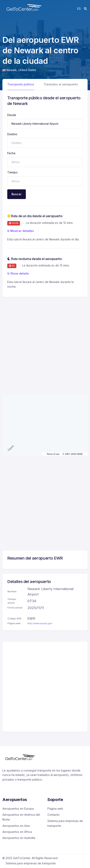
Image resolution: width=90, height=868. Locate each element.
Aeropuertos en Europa (18, 809)
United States (27, 70)
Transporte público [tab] (21, 84)
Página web (55, 809)
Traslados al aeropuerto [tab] (61, 84)
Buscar (17, 194)
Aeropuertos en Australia (19, 838)
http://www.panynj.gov (40, 623)
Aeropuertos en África (17, 832)
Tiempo (12, 172)
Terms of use (53, 454)
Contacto (53, 815)
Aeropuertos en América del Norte (21, 817)
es (79, 9)
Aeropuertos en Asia (16, 826)
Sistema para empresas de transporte (65, 823)
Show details (18, 273)
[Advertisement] (45, 342)
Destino (12, 134)
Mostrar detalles (21, 231)
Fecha (11, 153)
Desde (12, 115)
